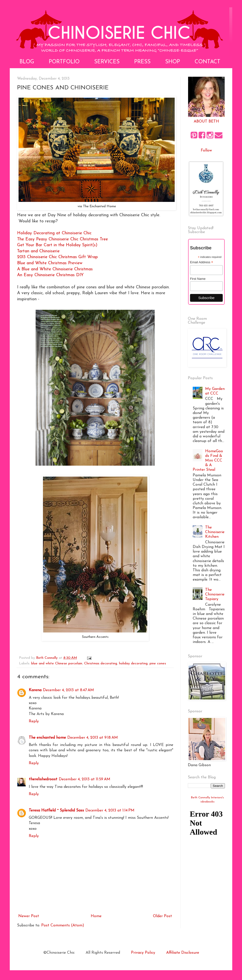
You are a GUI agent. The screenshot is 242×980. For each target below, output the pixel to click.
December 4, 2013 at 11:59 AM (85, 779)
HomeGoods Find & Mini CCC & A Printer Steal (208, 461)
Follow (206, 151)
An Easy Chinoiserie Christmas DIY (50, 275)
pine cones (158, 664)
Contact (207, 62)
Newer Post (29, 916)
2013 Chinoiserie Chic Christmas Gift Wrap (57, 257)
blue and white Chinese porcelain (57, 664)
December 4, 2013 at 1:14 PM (110, 810)
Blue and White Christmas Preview (50, 263)
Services (107, 62)
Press (142, 62)
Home (96, 916)
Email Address (202, 262)
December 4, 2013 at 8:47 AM (68, 690)
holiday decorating (133, 664)
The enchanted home (47, 738)
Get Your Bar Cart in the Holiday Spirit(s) (57, 245)
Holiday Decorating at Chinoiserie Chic (54, 233)
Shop (173, 62)
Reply (34, 721)
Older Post (162, 916)
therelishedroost (43, 779)
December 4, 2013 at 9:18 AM (93, 738)
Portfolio (64, 62)
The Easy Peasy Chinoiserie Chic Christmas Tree (62, 239)
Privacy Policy (143, 953)
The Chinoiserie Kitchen (215, 532)
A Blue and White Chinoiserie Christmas (55, 269)
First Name (198, 279)
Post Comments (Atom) (63, 925)
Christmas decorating (101, 664)
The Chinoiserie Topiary (215, 594)
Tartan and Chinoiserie (38, 251)
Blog (27, 62)
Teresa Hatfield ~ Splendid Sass (56, 810)
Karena (35, 690)
